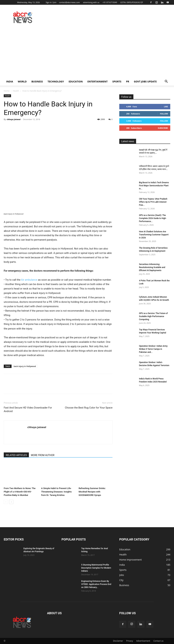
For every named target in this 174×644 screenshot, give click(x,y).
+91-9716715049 (110, 2)
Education (76, 81)
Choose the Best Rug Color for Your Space (89, 408)
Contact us (158, 641)
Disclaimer (118, 641)
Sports (117, 81)
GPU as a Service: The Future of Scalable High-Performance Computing (153, 316)
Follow (164, 114)
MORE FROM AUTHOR (43, 455)
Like (166, 107)
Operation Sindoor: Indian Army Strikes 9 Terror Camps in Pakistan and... (153, 349)
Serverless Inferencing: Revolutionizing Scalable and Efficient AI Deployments (152, 267)
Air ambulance (29, 280)
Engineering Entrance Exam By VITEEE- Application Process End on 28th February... (96, 584)
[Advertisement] (87, 52)
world (22, 81)
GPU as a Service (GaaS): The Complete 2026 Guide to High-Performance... (153, 218)
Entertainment (98, 81)
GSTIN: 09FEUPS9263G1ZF (132, 2)
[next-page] (11, 502)
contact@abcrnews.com (69, 2)
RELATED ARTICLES (16, 455)
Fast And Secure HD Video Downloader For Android (28, 409)
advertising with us (91, 2)
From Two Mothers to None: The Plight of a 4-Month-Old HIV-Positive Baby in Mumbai (20, 492)
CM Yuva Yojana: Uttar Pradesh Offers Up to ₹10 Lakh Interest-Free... (153, 202)
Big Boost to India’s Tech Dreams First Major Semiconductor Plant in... (154, 186)
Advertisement (143, 641)
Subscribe (163, 128)
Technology (56, 81)
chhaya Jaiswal (14, 119)
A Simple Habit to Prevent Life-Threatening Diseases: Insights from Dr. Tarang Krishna (56, 492)
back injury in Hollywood (25, 366)
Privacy (130, 641)
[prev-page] (6, 502)
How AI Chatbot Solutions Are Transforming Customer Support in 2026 (154, 235)
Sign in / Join (51, 2)
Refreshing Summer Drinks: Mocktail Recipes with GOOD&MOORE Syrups (92, 492)
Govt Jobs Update (145, 81)
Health (16, 91)
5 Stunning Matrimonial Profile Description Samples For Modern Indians (96, 568)
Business (37, 81)
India (10, 81)
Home (7, 91)
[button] (166, 82)
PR (128, 81)
